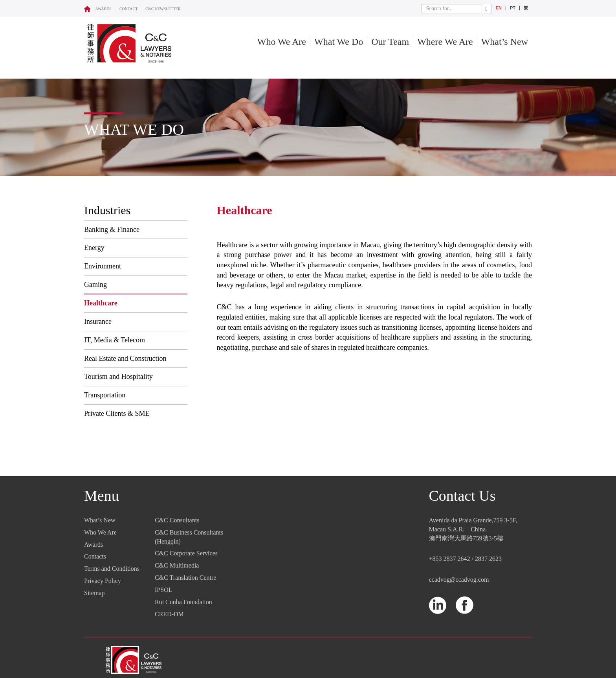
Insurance (98, 322)
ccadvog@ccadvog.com (459, 580)
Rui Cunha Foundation (183, 602)
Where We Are (445, 42)
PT (513, 8)
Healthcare (101, 303)
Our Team (390, 42)
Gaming (95, 285)
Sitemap (94, 593)
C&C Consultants (177, 520)
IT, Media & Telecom (115, 340)
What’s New (505, 42)
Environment (103, 266)
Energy (94, 248)
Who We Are (282, 42)
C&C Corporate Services (186, 553)
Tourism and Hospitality (118, 377)
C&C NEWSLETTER (163, 9)
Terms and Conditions (112, 569)
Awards (104, 9)
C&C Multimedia (177, 565)
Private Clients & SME (117, 413)
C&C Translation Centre (185, 578)
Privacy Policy (103, 581)
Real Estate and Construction (125, 358)
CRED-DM (169, 614)
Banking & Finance (112, 230)
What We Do (339, 42)
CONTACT (128, 9)
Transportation (105, 395)
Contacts (95, 556)
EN (499, 8)
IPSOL (163, 590)
